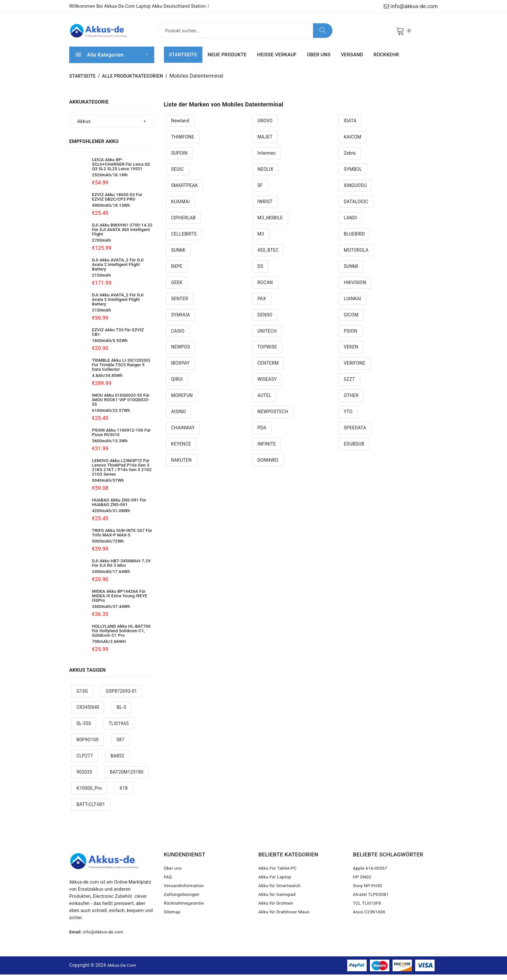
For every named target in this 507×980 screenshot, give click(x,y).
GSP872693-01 (121, 697)
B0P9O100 (87, 745)
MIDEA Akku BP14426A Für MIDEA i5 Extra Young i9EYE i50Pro (120, 602)
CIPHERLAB (183, 224)
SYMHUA (181, 321)
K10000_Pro (89, 794)
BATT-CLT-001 (91, 810)
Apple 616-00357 (371, 875)
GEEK (177, 288)
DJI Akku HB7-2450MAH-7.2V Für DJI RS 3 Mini (122, 569)
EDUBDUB (354, 450)
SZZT (349, 385)
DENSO (265, 321)
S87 (120, 745)
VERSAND (352, 61)
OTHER (351, 402)
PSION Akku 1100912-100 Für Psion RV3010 (122, 438)
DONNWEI (268, 466)
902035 (84, 778)
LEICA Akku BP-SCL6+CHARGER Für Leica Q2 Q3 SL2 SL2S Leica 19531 (121, 170)
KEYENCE (181, 450)
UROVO (265, 127)
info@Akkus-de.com (104, 938)
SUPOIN (179, 159)
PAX (262, 304)
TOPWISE (267, 353)
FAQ (168, 884)
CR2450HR (88, 713)
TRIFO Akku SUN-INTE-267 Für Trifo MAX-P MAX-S (122, 539)
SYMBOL (353, 175)
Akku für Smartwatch (280, 894)
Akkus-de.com (122, 971)
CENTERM (268, 369)
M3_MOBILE (270, 224)
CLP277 (85, 762)
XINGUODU (355, 191)
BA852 (118, 762)
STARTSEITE (183, 61)
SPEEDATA (355, 434)
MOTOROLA (356, 256)
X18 (124, 794)
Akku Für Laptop (275, 884)
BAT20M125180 (127, 778)
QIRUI (177, 385)
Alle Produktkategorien (133, 82)
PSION (351, 337)
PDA (262, 434)
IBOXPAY (180, 369)
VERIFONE (355, 369)
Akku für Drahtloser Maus (285, 923)
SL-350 (84, 729)
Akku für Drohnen (276, 913)
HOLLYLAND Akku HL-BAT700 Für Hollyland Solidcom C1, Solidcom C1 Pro (121, 637)
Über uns (173, 875)
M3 (261, 240)
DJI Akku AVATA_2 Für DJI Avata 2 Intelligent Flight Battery (118, 270)
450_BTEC (268, 256)
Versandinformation (185, 894)
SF (260, 191)
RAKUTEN (181, 466)
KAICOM (352, 143)
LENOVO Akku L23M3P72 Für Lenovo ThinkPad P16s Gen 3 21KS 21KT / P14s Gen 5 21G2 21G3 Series (122, 473)
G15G (82, 697)
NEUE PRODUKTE (227, 61)
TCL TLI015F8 (368, 913)
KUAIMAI (180, 207)
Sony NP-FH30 (368, 894)
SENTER (180, 304)
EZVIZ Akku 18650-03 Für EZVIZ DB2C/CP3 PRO (117, 203)
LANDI (350, 224)
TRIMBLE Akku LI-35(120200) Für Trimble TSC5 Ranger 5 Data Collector (121, 371)
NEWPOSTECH (273, 418)
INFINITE (267, 450)
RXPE (177, 272)
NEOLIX (265, 175)
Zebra (350, 159)
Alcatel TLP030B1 (372, 904)
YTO (348, 418)
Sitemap (173, 923)
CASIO (178, 337)
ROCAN (265, 288)
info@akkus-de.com (411, 6)
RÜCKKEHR (386, 61)
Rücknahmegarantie (185, 913)
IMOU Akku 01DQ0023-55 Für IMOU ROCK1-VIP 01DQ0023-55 (121, 406)
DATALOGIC (356, 207)
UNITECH (267, 337)
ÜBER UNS (319, 61)
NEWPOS (181, 353)
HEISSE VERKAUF (277, 61)
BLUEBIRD (354, 240)
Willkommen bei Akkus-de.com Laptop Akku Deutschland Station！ (140, 6)
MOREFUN (182, 402)
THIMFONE (183, 143)
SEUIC (178, 175)
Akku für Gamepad (278, 904)
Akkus (84, 127)
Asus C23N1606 (370, 923)
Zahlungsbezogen (183, 904)
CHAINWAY (183, 434)
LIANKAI (352, 304)
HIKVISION (355, 288)
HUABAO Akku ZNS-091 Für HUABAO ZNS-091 (119, 508)
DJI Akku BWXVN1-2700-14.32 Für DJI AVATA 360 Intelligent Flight (122, 235)
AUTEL (264, 402)
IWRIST (265, 207)
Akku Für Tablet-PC (278, 875)
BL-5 (121, 713)
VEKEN (351, 353)
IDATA (350, 127)
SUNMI (178, 256)
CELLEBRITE (184, 240)
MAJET (265, 143)
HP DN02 (363, 884)
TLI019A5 (119, 729)
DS (260, 272)
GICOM (351, 321)
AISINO (178, 418)
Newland (180, 127)
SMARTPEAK (184, 191)
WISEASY (267, 385)
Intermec (267, 159)
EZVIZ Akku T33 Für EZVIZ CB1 (118, 338)
